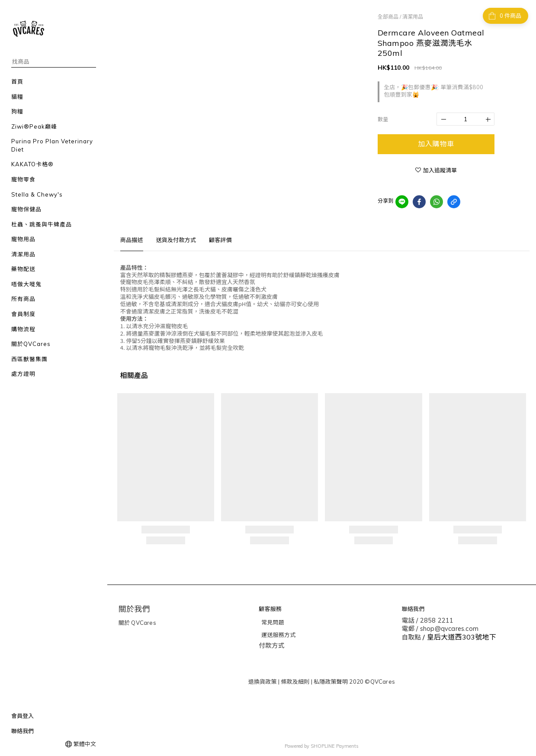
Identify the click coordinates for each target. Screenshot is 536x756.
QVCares (143, 623)
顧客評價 (220, 240)
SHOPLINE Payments (335, 744)
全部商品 (388, 17)
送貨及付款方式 (176, 240)
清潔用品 (413, 17)
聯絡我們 (22, 731)
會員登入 (22, 716)
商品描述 (132, 240)
